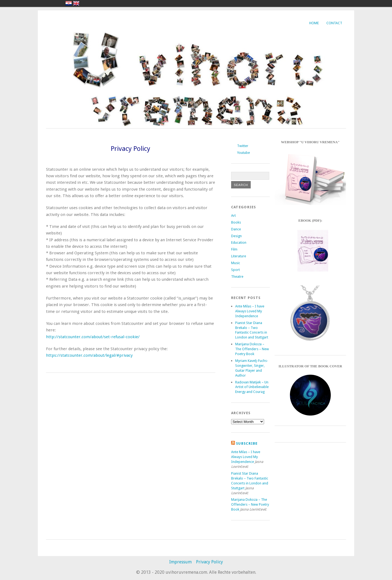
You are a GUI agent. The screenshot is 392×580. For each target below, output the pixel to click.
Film (234, 249)
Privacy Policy (209, 562)
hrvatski (69, 3)
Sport (235, 270)
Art (233, 216)
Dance (236, 229)
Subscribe (247, 443)
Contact (334, 23)
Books (236, 222)
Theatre (237, 277)
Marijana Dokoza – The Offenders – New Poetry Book (252, 349)
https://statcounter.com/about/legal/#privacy (89, 355)
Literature (239, 256)
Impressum (180, 562)
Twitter (243, 146)
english (76, 3)
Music (236, 263)
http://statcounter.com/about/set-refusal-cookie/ (93, 337)
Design (236, 236)
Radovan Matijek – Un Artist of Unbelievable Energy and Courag (252, 387)
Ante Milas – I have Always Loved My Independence (250, 311)
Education (239, 242)
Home (314, 23)
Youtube (244, 153)
